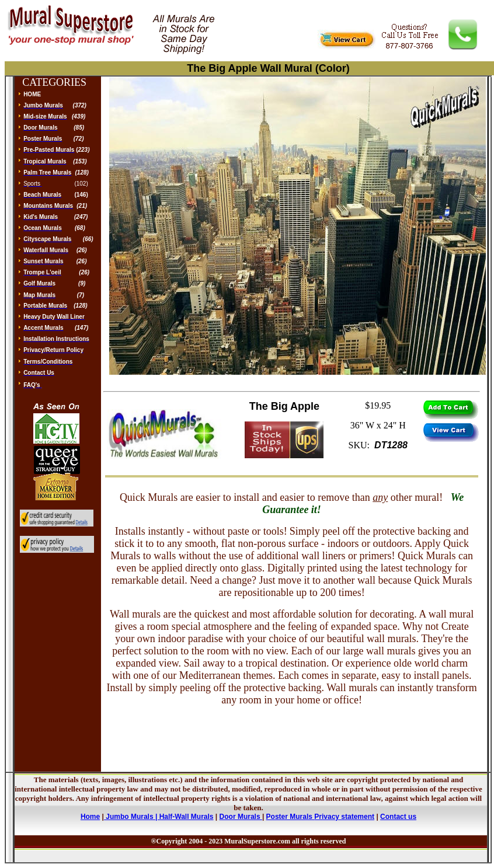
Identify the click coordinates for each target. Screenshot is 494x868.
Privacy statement (344, 817)
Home (90, 817)
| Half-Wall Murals (185, 817)
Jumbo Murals (130, 817)
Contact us (398, 817)
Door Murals (241, 817)
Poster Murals (289, 817)
